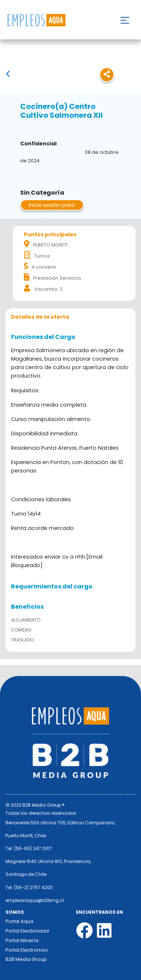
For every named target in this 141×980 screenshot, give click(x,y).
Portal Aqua (19, 921)
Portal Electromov (27, 950)
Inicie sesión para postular (52, 206)
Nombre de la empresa (36, 20)
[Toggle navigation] (125, 20)
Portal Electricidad (27, 931)
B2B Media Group (26, 959)
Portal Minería (22, 940)
